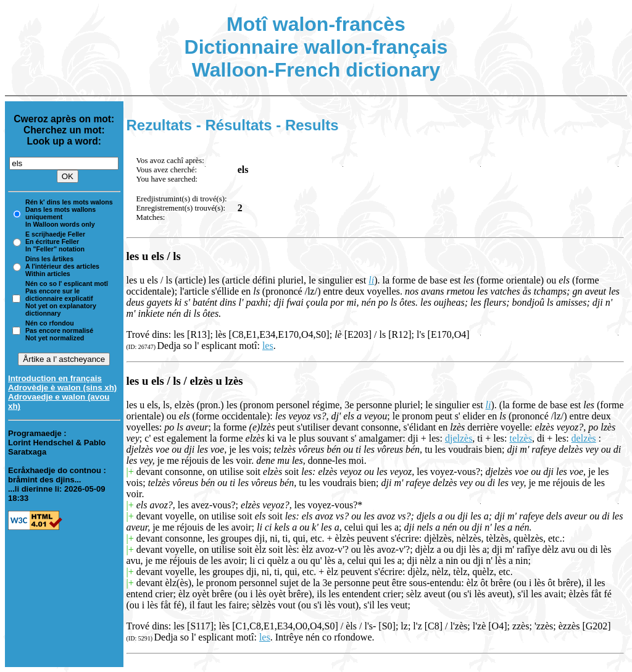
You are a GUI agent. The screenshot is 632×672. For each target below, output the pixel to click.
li (371, 280)
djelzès (459, 438)
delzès (584, 438)
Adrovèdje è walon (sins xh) (62, 388)
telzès (521, 438)
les (268, 346)
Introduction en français (55, 378)
